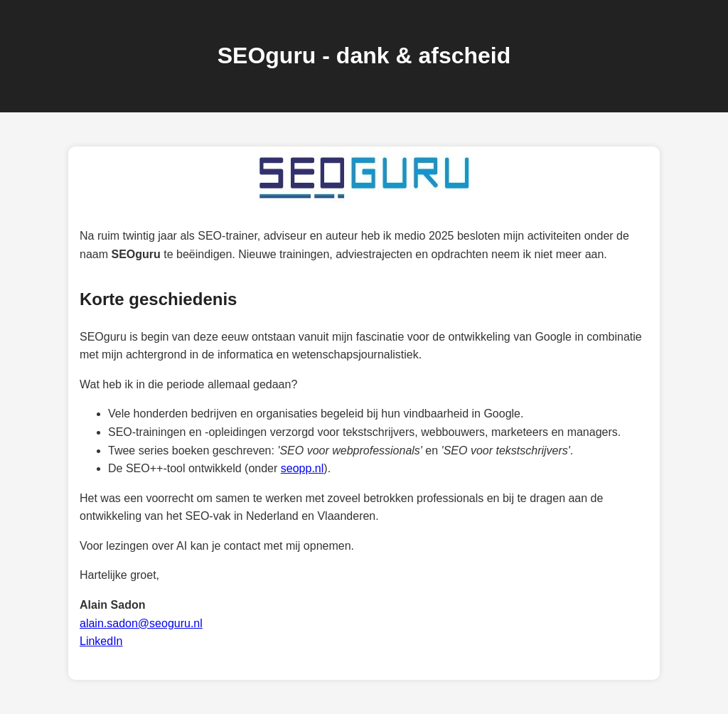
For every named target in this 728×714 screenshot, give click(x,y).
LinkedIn (101, 641)
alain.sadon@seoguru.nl (141, 623)
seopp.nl (303, 468)
